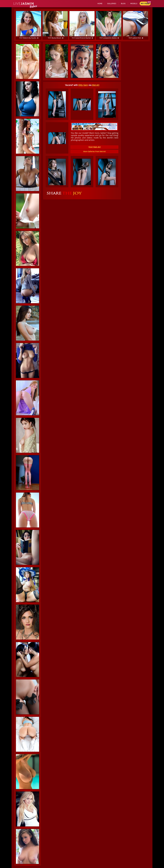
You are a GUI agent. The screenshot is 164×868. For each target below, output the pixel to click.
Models (134, 4)
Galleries (112, 4)
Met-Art (96, 85)
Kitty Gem (83, 85)
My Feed (145, 4)
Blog (123, 4)
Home (100, 4)
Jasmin (24, 4)
